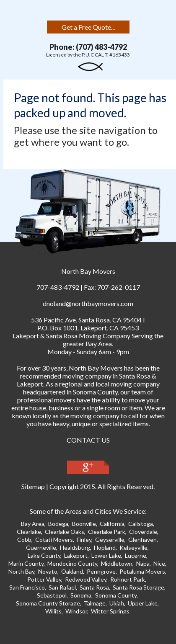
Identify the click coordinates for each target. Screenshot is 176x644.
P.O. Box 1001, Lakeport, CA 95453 (88, 328)
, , (86, 320)
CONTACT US (88, 440)
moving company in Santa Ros (105, 376)
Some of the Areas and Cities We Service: (88, 511)
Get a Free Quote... (88, 27)
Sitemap (33, 486)
